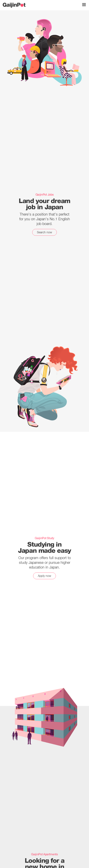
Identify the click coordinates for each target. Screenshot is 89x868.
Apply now (44, 576)
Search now (45, 232)
